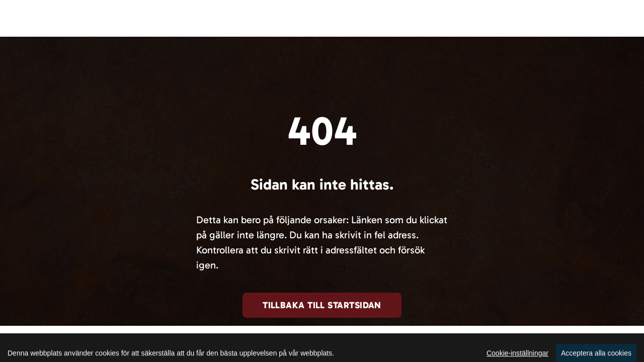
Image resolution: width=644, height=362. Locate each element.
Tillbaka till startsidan (322, 305)
